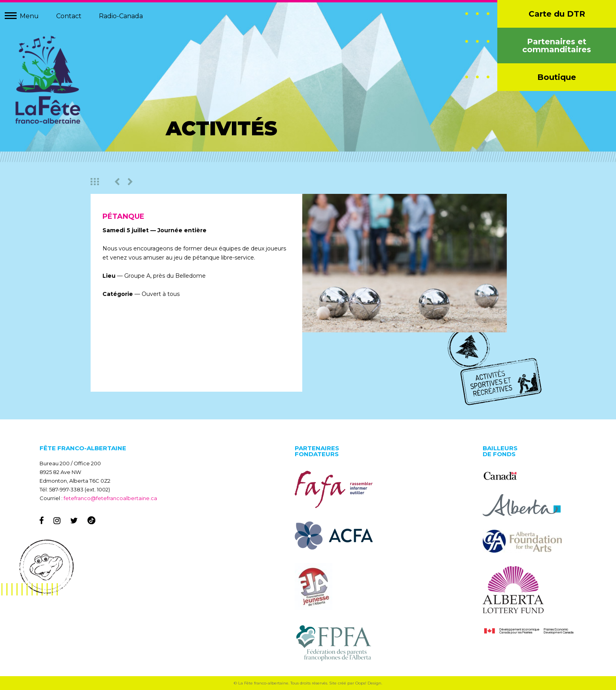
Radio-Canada (121, 16)
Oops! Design (368, 683)
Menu (29, 16)
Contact (69, 16)
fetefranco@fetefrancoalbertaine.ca (110, 498)
